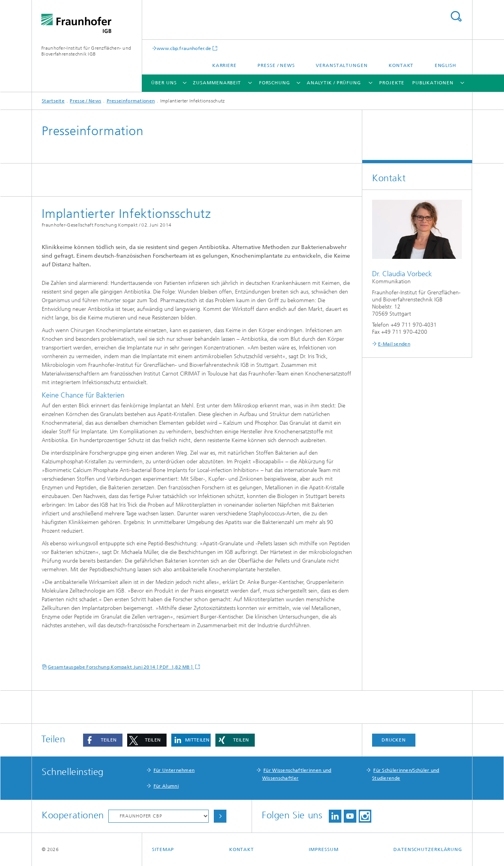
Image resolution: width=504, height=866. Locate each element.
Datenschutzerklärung (428, 849)
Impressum (323, 849)
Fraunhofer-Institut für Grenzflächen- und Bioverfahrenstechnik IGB (86, 51)
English (446, 65)
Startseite (53, 101)
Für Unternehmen (174, 770)
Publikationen (433, 83)
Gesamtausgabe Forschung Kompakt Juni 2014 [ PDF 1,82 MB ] (121, 667)
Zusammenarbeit (217, 83)
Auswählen (220, 816)
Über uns (164, 83)
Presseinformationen (131, 101)
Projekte (392, 83)
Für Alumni (166, 786)
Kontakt (401, 65)
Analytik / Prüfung (334, 83)
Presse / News (276, 65)
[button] (103, 740)
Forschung (275, 83)
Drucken (394, 740)
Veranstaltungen (342, 65)
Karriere (224, 65)
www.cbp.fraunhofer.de (184, 48)
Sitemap (163, 849)
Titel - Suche (456, 16)
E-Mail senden (394, 344)
